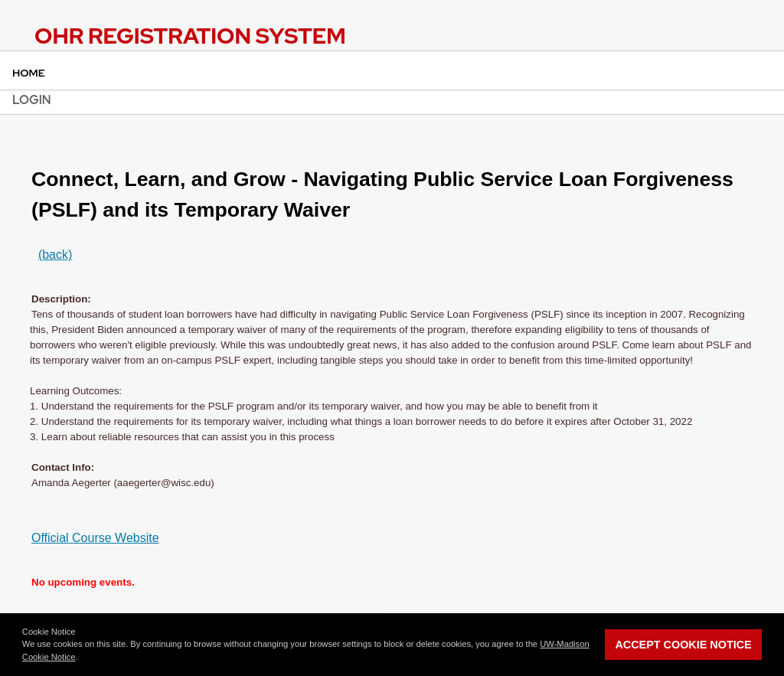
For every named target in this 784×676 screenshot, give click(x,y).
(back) (55, 255)
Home (29, 73)
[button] (82, 658)
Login (32, 100)
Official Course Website (95, 538)
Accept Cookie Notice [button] (683, 645)
